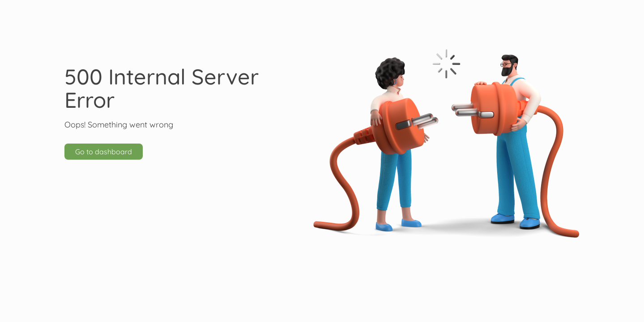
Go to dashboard (104, 152)
